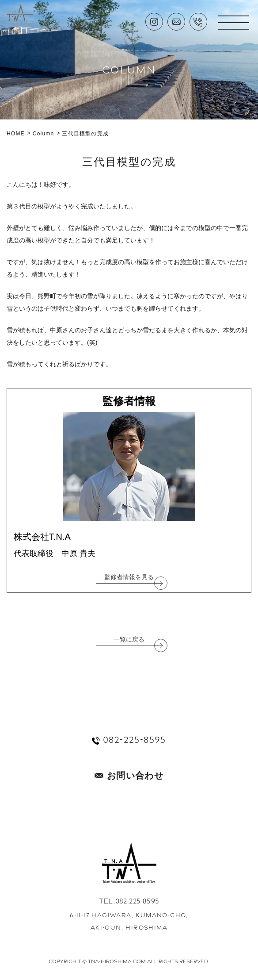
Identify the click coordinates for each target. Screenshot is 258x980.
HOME (16, 134)
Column (44, 134)
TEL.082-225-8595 (129, 901)
